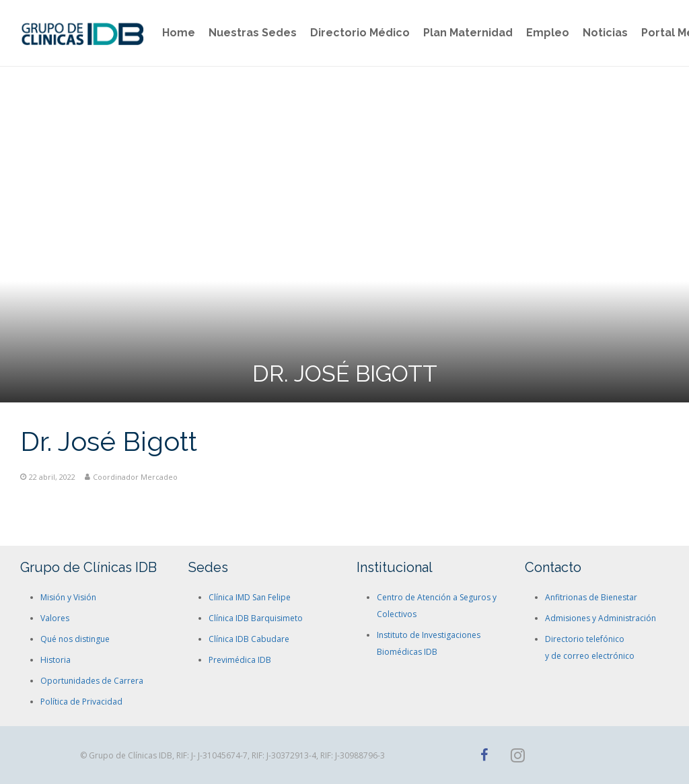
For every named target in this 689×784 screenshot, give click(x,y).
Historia (56, 660)
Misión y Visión (68, 597)
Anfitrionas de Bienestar (591, 597)
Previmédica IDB (240, 660)
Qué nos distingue (75, 639)
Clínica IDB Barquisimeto (256, 618)
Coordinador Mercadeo (135, 477)
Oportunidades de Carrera (92, 681)
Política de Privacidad (81, 702)
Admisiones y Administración (601, 618)
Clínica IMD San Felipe (250, 597)
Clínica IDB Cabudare (249, 639)
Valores (55, 618)
